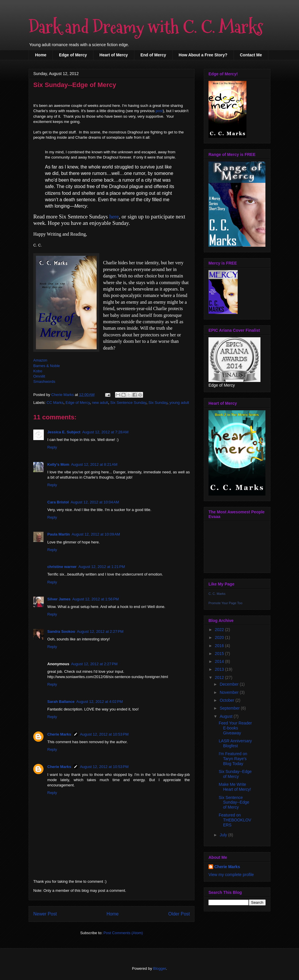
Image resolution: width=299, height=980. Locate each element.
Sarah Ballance (61, 702)
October (227, 700)
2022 (220, 630)
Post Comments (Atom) (123, 933)
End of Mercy (153, 55)
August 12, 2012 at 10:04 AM (95, 502)
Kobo (38, 371)
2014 (220, 661)
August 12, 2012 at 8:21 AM (94, 464)
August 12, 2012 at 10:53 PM (104, 734)
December (230, 684)
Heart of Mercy (114, 55)
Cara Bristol (58, 502)
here (114, 217)
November (230, 692)
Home (41, 55)
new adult (100, 403)
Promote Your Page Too (225, 603)
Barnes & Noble (47, 366)
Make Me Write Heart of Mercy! (235, 787)
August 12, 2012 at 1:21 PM (101, 567)
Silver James (59, 599)
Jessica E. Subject (64, 432)
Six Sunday (158, 403)
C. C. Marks (217, 594)
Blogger (159, 968)
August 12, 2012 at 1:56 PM (96, 599)
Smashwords (44, 382)
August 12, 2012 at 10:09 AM (96, 534)
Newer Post (45, 914)
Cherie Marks (59, 734)
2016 (220, 646)
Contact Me (251, 55)
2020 (220, 637)
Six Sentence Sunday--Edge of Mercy (234, 802)
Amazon (40, 360)
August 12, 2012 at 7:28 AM (105, 432)
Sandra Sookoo (61, 631)
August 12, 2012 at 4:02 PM (99, 702)
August (226, 716)
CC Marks (55, 403)
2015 (220, 654)
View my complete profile (231, 875)
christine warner (62, 567)
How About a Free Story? (203, 55)
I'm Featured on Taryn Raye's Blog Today (233, 759)
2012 (220, 677)
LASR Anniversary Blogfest (235, 743)
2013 (220, 669)
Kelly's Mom (58, 464)
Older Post (179, 914)
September (230, 708)
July (224, 835)
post (159, 111)
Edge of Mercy (73, 55)
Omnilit (39, 376)
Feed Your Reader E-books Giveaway (235, 728)
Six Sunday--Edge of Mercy (235, 774)
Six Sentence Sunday (128, 403)
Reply (52, 447)
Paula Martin (59, 534)
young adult (179, 403)
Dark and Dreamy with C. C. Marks (146, 27)
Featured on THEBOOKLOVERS (235, 820)
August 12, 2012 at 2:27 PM (100, 631)
